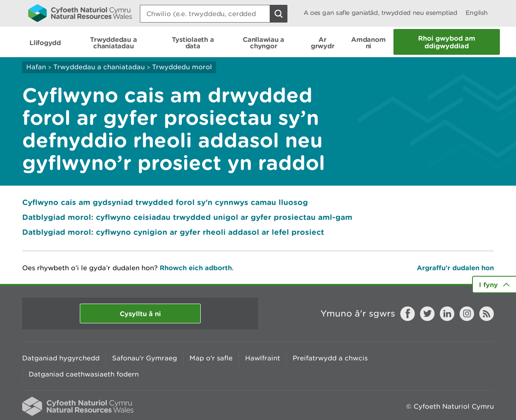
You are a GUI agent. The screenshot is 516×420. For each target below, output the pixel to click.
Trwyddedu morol (182, 67)
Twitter (427, 314)
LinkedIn (447, 314)
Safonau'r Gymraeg (145, 358)
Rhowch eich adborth (196, 268)
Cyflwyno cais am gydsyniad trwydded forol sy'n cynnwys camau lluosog (165, 202)
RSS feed (487, 314)
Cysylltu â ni (140, 313)
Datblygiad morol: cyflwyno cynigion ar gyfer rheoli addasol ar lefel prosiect (173, 232)
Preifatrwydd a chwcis (330, 358)
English (477, 13)
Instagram (467, 314)
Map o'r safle (211, 358)
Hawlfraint (263, 358)
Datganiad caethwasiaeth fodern (84, 374)
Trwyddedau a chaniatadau (99, 67)
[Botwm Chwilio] (279, 14)
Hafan (36, 67)
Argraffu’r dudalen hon (455, 268)
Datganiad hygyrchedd (61, 358)
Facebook (408, 314)
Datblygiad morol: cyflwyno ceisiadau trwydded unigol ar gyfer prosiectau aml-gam (187, 217)
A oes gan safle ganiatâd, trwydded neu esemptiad (381, 13)
